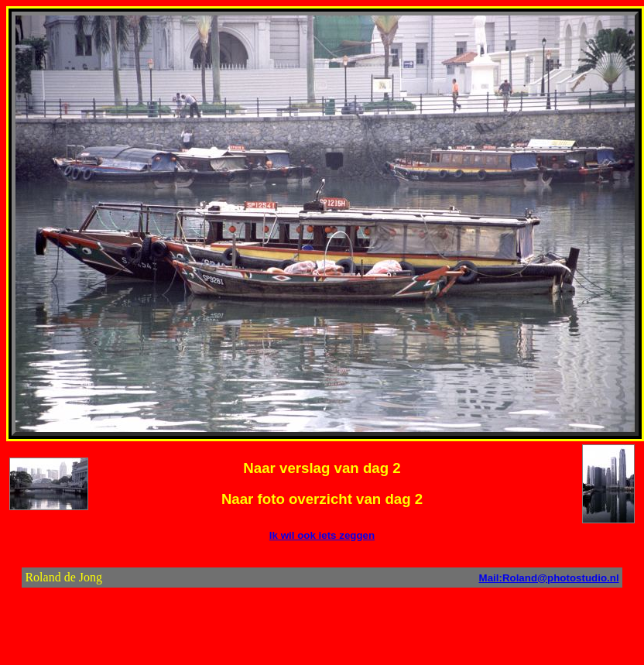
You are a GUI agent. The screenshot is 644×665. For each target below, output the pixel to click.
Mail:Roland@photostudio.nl (549, 578)
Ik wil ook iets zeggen (322, 535)
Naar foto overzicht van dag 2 (322, 499)
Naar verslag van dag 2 (322, 468)
